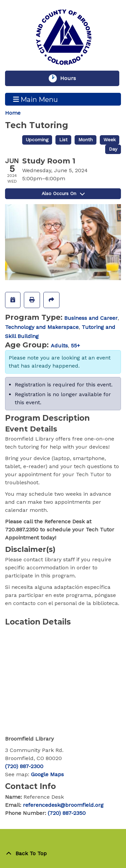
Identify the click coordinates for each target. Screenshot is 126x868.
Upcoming (37, 140)
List (63, 140)
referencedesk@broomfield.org (63, 805)
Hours (71, 78)
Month (86, 140)
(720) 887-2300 (24, 766)
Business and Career (91, 318)
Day (113, 149)
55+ (75, 346)
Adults (59, 346)
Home (13, 113)
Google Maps (47, 774)
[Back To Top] (63, 854)
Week (110, 140)
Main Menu (36, 99)
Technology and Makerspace (42, 327)
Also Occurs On (63, 193)
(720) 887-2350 (67, 813)
